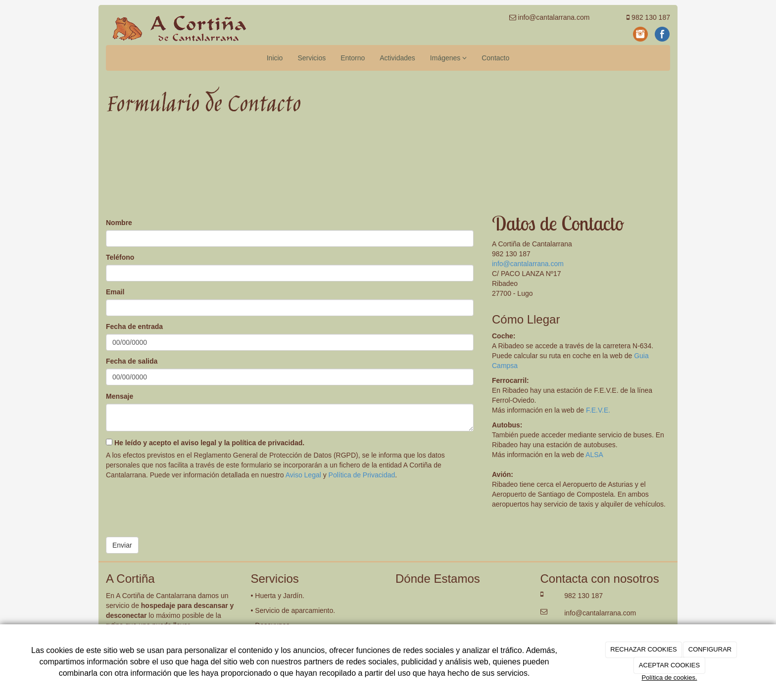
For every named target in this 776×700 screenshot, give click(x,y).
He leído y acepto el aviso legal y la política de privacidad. (205, 443)
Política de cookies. (669, 677)
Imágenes (448, 58)
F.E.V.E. (598, 410)
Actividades (397, 58)
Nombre (119, 223)
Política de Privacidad (362, 475)
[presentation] (181, 505)
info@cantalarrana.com (528, 264)
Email (115, 292)
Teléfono (120, 257)
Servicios (312, 58)
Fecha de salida (132, 361)
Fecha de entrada (134, 327)
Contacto (495, 58)
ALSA (594, 455)
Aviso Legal (303, 475)
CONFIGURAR (710, 649)
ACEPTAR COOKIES (669, 665)
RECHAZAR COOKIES (643, 649)
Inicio (275, 58)
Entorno (353, 58)
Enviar (122, 545)
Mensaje (120, 396)
